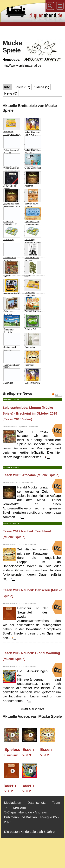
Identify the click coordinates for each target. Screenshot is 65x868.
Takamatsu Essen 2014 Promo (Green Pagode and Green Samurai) (12, 365)
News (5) (11, 93)
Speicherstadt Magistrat (12, 342)
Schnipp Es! (33, 322)
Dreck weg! (12, 233)
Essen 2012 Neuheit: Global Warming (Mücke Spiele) (30, 788)
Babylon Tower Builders (33, 199)
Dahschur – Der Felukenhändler (33, 217)
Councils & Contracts (12, 217)
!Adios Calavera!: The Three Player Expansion (12, 164)
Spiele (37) (22, 87)
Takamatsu (33, 340)
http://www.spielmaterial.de (22, 66)
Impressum (18, 807)
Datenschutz (37, 803)
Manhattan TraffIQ (12, 287)
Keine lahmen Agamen (12, 252)
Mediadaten (13, 803)
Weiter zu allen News (33, 709)
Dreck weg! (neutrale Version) (33, 235)
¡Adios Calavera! (33, 376)
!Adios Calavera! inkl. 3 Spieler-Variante (33, 129)
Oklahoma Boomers (12, 306)
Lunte (33, 269)
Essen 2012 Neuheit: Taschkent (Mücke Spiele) (48, 752)
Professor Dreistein (12, 324)
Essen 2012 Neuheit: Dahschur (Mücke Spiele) (12, 788)
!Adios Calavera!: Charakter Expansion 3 (33, 147)
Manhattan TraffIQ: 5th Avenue (33, 289)
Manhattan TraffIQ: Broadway (12, 127)
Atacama (33, 179)
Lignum (12, 269)
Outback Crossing (33, 305)
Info (7, 87)
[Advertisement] (33, 32)
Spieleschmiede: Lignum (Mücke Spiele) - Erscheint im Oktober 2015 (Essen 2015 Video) (30, 413)
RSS (58, 395)
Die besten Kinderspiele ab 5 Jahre (29, 832)
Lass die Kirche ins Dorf (33, 252)
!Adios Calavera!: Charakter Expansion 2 (12, 147)
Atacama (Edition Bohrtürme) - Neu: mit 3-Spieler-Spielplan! (12, 202)
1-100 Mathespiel (33, 161)
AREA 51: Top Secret (12, 181)
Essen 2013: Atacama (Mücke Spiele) (31, 475)
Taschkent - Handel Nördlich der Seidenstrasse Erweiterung (12, 381)
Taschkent (33, 358)
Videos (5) (42, 87)
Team (56, 803)
